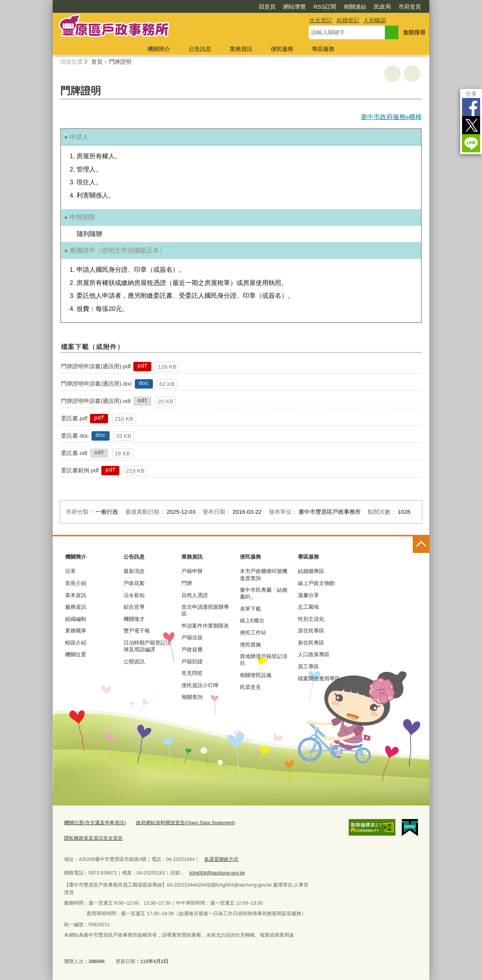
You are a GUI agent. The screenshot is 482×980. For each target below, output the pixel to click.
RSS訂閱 (325, 7)
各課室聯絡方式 (221, 859)
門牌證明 (120, 62)
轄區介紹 (76, 643)
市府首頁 (410, 7)
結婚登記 (348, 20)
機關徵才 (134, 619)
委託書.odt (74, 453)
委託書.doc (75, 436)
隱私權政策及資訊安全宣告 (93, 838)
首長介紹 (76, 583)
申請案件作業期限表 (205, 626)
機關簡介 (159, 49)
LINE (471, 143)
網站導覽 (294, 7)
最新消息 (134, 571)
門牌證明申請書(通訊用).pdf (96, 366)
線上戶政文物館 (316, 583)
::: (50, 3)
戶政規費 (192, 649)
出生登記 (321, 20)
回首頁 (267, 7)
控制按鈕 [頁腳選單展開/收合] (421, 545)
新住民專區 (311, 643)
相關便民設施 (256, 675)
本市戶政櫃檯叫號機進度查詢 (264, 574)
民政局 (382, 7)
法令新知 (134, 595)
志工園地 (308, 607)
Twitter (471, 125)
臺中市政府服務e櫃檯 (391, 117)
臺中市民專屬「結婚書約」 (264, 593)
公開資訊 (134, 661)
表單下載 (250, 609)
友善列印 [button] (392, 73)
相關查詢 (192, 697)
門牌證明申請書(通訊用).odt (96, 401)
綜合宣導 (134, 607)
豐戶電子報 (137, 631)
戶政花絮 (134, 583)
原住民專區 (311, 631)
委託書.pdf (74, 418)
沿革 (70, 571)
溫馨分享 (308, 595)
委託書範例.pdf (80, 470)
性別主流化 (311, 619)
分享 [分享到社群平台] (471, 94)
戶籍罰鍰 (192, 661)
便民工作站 (253, 632)
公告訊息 (200, 49)
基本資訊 (76, 595)
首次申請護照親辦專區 (205, 610)
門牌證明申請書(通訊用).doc (96, 384)
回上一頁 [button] (412, 73)
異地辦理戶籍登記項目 (264, 660)
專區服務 (323, 49)
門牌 (187, 583)
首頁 (97, 62)
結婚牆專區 (311, 571)
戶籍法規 (192, 637)
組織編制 (76, 619)
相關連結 (355, 7)
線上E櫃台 (252, 620)
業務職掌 (76, 631)
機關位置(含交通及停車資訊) (95, 823)
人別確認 (375, 20)
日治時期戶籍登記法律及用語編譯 (147, 646)
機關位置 (76, 654)
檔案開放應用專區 (319, 678)
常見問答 (192, 673)
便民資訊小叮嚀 (200, 685)
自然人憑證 (195, 595)
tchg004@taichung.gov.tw (217, 873)
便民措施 (250, 645)
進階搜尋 (414, 32)
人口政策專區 (314, 654)
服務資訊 (76, 607)
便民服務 (282, 49)
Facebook (471, 107)
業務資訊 (241, 49)
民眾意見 (250, 687)
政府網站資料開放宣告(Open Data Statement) (185, 823)
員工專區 (308, 666)
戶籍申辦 (192, 571)
